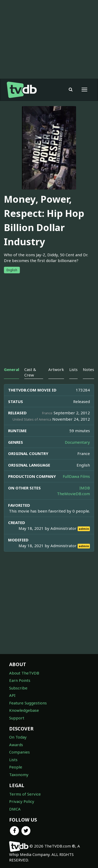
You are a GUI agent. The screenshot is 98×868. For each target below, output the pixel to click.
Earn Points (20, 680)
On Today (18, 737)
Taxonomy (19, 775)
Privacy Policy (22, 801)
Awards (16, 745)
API (12, 695)
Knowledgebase (24, 710)
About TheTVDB (24, 673)
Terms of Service (25, 794)
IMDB (85, 488)
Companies (19, 752)
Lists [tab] (73, 369)
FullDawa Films (76, 476)
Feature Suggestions (28, 703)
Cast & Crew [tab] (30, 372)
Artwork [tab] (56, 369)
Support (17, 718)
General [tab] (11, 369)
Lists (13, 760)
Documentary (77, 442)
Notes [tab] (88, 369)
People (16, 767)
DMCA (15, 809)
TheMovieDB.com (73, 494)
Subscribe (18, 688)
